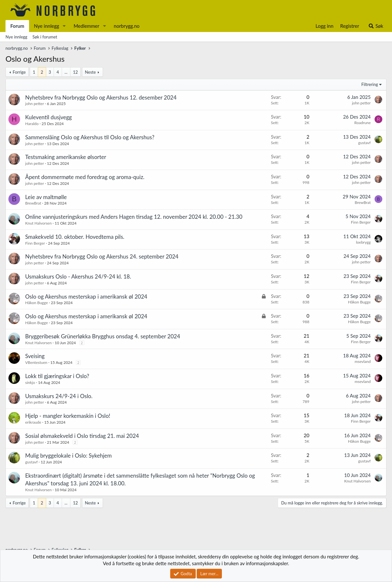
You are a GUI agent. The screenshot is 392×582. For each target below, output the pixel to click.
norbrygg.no (127, 26)
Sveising (35, 356)
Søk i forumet (45, 37)
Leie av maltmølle (46, 197)
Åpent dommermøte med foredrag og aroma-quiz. (85, 177)
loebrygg (363, 242)
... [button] (66, 72)
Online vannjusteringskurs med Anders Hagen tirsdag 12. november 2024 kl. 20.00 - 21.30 (134, 217)
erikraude (33, 422)
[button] (64, 26)
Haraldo (32, 124)
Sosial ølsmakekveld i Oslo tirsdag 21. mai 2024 (82, 436)
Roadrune (362, 123)
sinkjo (30, 382)
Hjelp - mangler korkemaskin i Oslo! (68, 416)
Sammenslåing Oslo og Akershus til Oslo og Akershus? (90, 137)
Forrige (19, 72)
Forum (17, 26)
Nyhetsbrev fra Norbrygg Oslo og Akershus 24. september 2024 (102, 256)
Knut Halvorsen (38, 223)
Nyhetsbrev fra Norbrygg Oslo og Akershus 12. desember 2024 (101, 97)
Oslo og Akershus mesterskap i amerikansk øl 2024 (86, 296)
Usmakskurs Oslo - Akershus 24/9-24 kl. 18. (78, 276)
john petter (35, 104)
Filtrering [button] (370, 84)
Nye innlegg (46, 26)
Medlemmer (87, 26)
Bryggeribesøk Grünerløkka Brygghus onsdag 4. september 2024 (103, 336)
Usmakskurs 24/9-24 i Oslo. (59, 396)
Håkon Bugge (36, 303)
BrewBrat (33, 203)
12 (75, 72)
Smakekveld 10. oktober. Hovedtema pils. (75, 237)
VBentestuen (36, 362)
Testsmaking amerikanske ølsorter (66, 157)
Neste (90, 72)
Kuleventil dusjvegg (48, 117)
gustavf (364, 143)
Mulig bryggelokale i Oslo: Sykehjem (68, 455)
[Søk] (376, 26)
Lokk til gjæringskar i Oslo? (57, 376)
